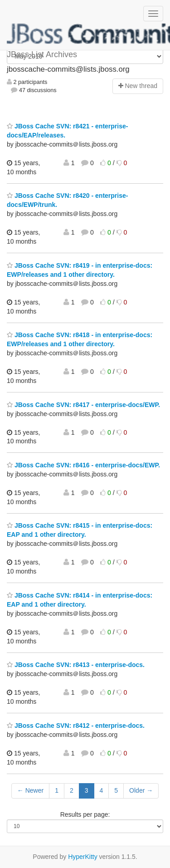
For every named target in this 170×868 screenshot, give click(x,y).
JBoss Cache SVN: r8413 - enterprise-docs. (76, 665)
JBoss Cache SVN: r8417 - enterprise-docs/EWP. (83, 405)
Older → (141, 790)
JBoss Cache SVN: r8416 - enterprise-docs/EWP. (83, 465)
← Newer (30, 790)
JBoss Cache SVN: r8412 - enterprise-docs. (76, 726)
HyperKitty (83, 857)
